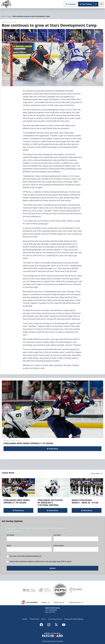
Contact (25, 619)
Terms (43, 619)
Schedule (71, 4)
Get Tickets (86, 4)
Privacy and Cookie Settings (74, 619)
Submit (53, 568)
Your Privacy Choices (55, 619)
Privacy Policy (34, 619)
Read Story (52, 449)
